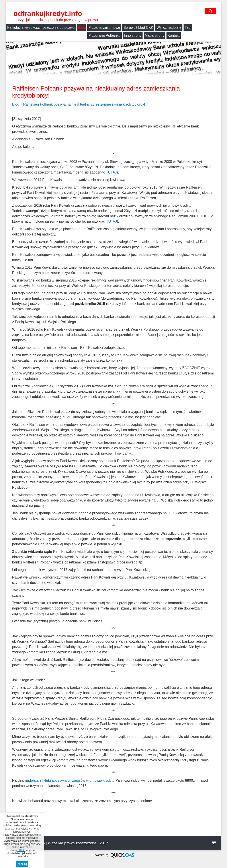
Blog (82, 28)
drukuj (214, 843)
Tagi (188, 28)
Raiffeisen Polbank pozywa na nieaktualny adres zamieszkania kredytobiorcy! (84, 104)
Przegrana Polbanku (23, 36)
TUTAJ (111, 172)
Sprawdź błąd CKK (138, 28)
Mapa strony (73, 36)
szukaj (211, 11)
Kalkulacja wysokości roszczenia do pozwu (41, 28)
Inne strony (52, 36)
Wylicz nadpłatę (169, 28)
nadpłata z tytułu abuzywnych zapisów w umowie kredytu (70, 780)
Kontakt (92, 36)
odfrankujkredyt (48, 14)
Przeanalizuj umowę (104, 28)
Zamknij (22, 864)
